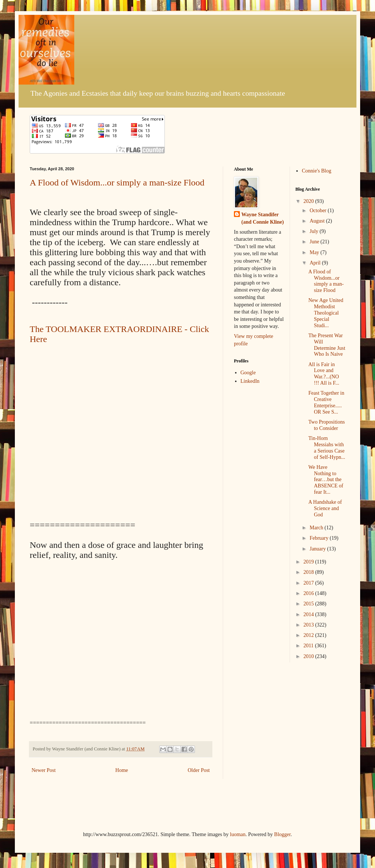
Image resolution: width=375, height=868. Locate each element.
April (316, 263)
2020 (309, 201)
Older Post (199, 770)
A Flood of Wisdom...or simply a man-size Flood (117, 183)
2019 (309, 562)
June (315, 242)
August (318, 221)
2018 (309, 572)
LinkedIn (250, 381)
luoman (238, 834)
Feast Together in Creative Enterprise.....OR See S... (326, 402)
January (318, 549)
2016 (309, 593)
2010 (309, 656)
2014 (309, 614)
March (317, 528)
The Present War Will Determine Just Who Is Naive (327, 345)
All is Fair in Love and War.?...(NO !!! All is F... (324, 374)
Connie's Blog (317, 171)
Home (122, 770)
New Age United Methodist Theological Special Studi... (326, 313)
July (315, 231)
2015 (309, 604)
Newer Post (44, 770)
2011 (309, 646)
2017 (309, 583)
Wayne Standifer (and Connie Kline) (262, 218)
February (320, 538)
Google (248, 373)
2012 (309, 635)
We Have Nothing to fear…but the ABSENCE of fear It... (326, 480)
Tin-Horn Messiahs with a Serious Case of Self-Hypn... (327, 448)
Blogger (282, 834)
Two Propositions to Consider (326, 425)
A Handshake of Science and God (325, 508)
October (319, 211)
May (315, 252)
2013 (309, 625)
